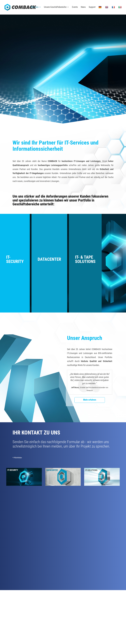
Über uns (35, 7)
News (83, 7)
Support (92, 7)
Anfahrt (35, 599)
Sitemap (107, 614)
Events (75, 7)
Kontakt (56, 599)
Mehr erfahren (90, 400)
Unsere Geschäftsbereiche (55, 7)
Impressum (87, 614)
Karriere (76, 599)
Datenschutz (97, 614)
